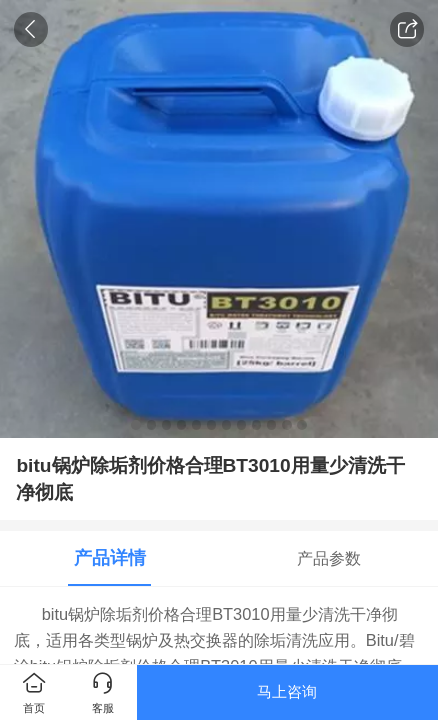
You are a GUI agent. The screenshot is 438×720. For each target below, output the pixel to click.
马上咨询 (287, 691)
